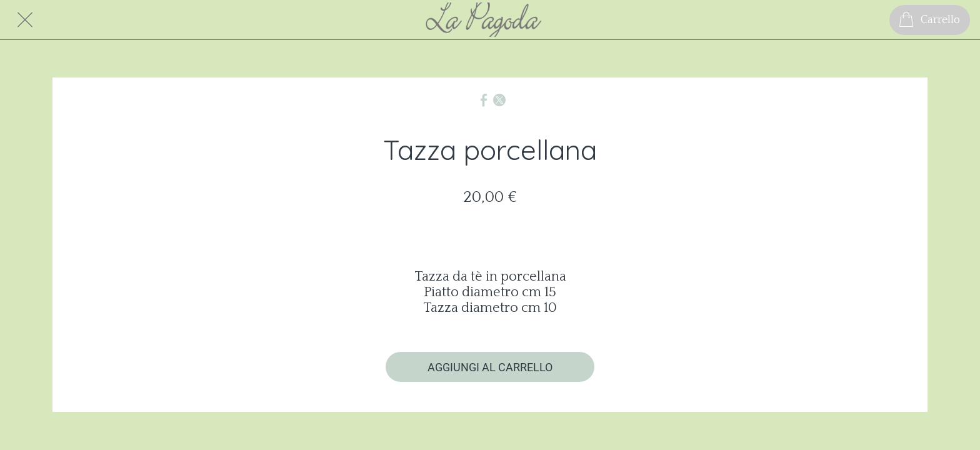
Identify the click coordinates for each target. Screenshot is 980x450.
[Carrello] (930, 20)
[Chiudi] (25, 20)
